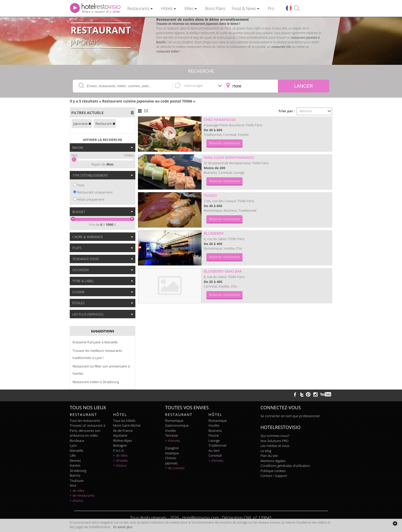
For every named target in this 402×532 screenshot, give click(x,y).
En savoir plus (123, 527)
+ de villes (77, 490)
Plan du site (269, 456)
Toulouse (77, 480)
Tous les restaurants (85, 421)
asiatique (172, 453)
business (215, 431)
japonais (171, 463)
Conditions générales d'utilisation (285, 466)
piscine (214, 435)
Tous (81, 185)
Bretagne (120, 445)
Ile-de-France (123, 431)
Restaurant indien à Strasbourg (96, 382)
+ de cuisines (175, 468)
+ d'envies (173, 441)
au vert (214, 451)
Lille (73, 455)
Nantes (75, 465)
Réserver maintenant (225, 143)
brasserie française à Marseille (95, 342)
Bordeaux (77, 441)
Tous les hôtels (124, 421)
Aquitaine (120, 435)
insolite (170, 431)
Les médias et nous (275, 446)
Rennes (75, 461)
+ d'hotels (120, 461)
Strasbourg (78, 470)
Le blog (266, 451)
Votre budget (193, 86)
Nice (73, 485)
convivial (215, 455)
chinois (171, 458)
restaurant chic (281, 47)
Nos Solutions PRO (274, 441)
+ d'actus (76, 500)
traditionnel (217, 445)
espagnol (172, 448)
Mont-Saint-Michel (127, 425)
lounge (214, 441)
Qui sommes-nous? (275, 436)
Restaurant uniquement (95, 192)
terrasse (172, 435)
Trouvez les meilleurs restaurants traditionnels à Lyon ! (97, 354)
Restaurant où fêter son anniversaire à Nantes (101, 370)
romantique (174, 421)
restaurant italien (168, 51)
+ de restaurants (82, 495)
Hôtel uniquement (91, 199)
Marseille (76, 451)
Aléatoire (306, 111)
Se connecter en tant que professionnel (290, 416)
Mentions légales (273, 461)
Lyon (73, 445)
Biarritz (75, 475)
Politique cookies (273, 471)
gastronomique (177, 425)
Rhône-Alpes (123, 441)
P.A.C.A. (119, 451)
